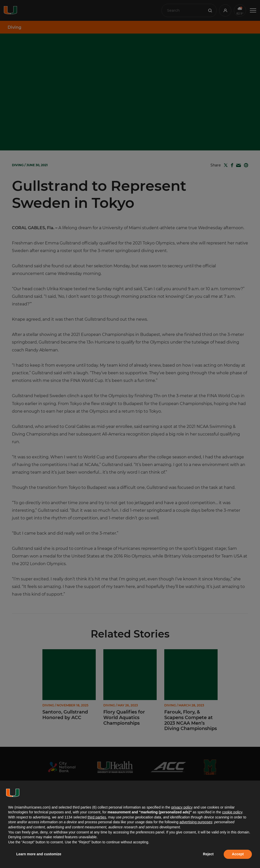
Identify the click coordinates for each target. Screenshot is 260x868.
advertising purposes (196, 822)
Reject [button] (208, 854)
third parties (97, 817)
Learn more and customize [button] (39, 854)
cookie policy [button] (232, 812)
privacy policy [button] (182, 807)
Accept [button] (238, 854)
